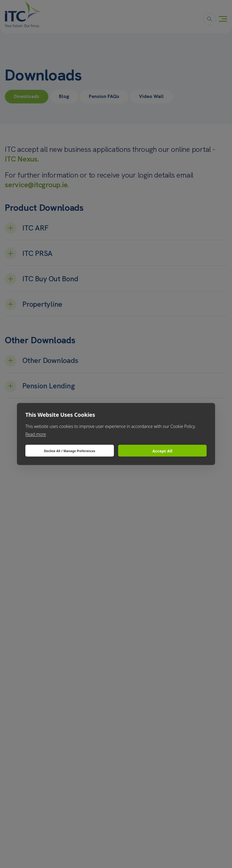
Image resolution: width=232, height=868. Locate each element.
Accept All (162, 451)
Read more (36, 434)
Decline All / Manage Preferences (69, 451)
